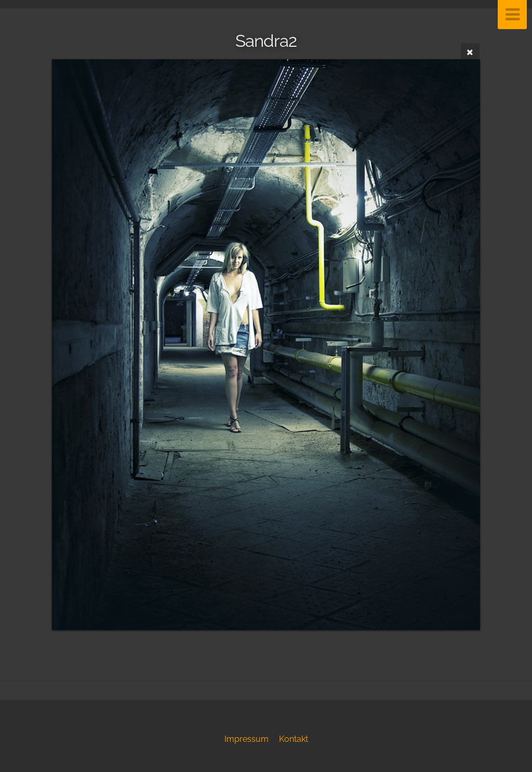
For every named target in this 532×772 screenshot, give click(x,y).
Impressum (247, 739)
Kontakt (294, 739)
